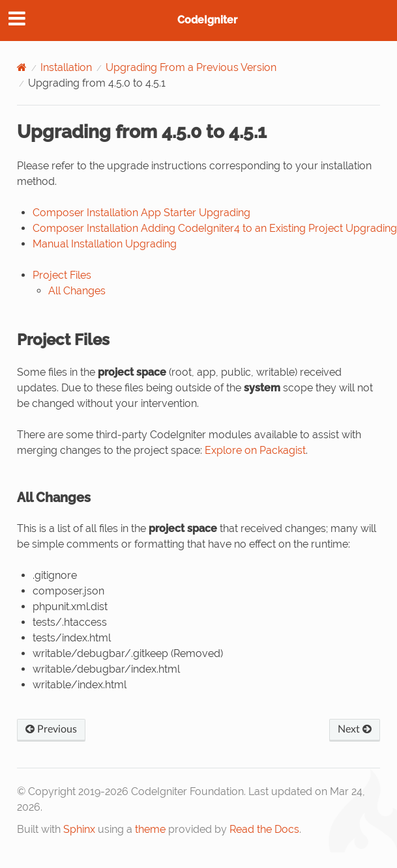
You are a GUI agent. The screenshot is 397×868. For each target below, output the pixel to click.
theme (150, 829)
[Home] (22, 67)
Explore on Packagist (255, 450)
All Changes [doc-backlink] (54, 497)
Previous (51, 729)
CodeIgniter (207, 20)
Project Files (62, 275)
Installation (66, 67)
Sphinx (79, 829)
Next (355, 729)
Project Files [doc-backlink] (63, 340)
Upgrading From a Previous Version (191, 67)
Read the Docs (264, 829)
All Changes (77, 291)
